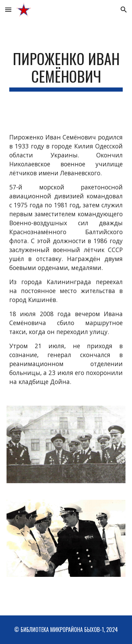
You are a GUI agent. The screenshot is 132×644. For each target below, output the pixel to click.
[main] (66, 71)
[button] (8, 9)
